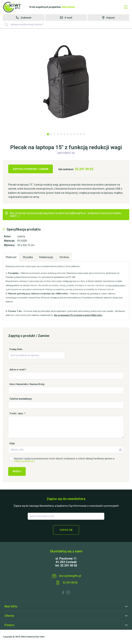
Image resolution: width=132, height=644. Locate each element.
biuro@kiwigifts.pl (70, 576)
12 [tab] (84, 134)
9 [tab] (74, 134)
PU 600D (22, 241)
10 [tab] (77, 134)
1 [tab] (48, 134)
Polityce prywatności (24, 461)
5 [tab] (61, 134)
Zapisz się (66, 530)
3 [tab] (55, 134)
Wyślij (17, 471)
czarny (21, 236)
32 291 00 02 (84, 169)
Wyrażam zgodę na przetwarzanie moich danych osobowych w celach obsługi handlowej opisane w (64, 460)
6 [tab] (64, 134)
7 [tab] (68, 134)
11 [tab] (81, 134)
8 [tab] (71, 134)
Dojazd (110, 18)
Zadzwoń (26, 18)
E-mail (68, 18)
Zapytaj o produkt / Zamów (31, 169)
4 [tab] (58, 134)
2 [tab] (51, 134)
